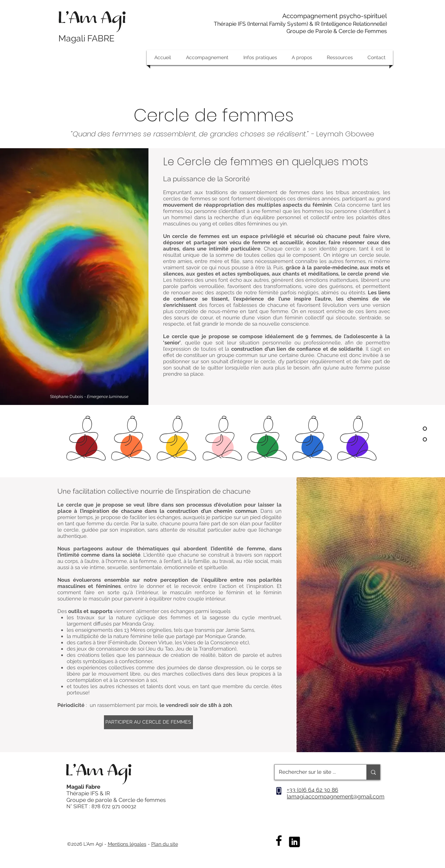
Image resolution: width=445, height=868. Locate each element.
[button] (207, 58)
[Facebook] (279, 841)
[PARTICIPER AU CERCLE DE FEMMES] (148, 722)
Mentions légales (127, 844)
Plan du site (165, 844)
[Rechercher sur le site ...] (315, 772)
